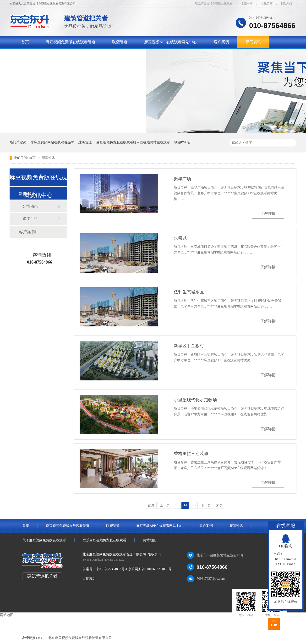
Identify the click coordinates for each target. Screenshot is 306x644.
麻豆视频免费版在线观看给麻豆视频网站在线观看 (133, 142)
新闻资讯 (253, 42)
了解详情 (268, 214)
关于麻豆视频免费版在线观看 (46, 54)
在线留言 (267, 4)
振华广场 (182, 179)
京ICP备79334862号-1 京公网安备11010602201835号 (134, 569)
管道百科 (30, 219)
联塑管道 (120, 42)
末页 (219, 505)
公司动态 (30, 206)
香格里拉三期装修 (191, 454)
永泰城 (180, 238)
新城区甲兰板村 (189, 346)
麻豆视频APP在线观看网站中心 (171, 42)
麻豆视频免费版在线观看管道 (71, 42)
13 (177, 505)
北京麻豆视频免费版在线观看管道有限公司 (80, 638)
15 (194, 505)
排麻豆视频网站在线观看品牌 (52, 142)
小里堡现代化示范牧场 (195, 400)
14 (185, 505)
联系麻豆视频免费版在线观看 (214, 4)
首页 (25, 42)
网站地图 (287, 4)
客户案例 (221, 42)
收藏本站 (247, 4)
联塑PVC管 (183, 142)
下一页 (206, 505)
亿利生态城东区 (189, 292)
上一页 (165, 505)
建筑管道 (85, 142)
